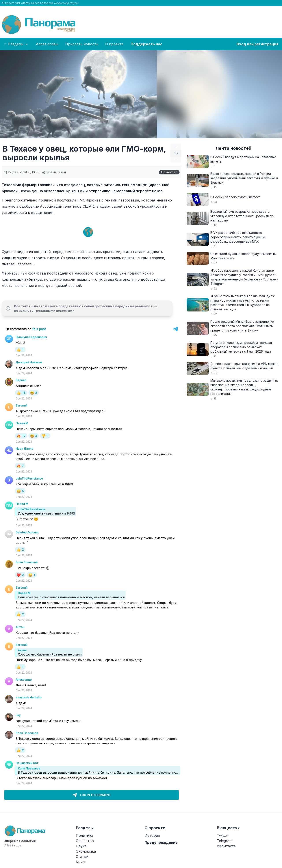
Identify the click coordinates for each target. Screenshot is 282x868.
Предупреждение (161, 842)
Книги (81, 862)
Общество (169, 172)
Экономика (86, 851)
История (152, 835)
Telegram (225, 841)
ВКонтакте (226, 846)
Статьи (82, 857)
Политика (84, 835)
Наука (81, 846)
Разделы (16, 44)
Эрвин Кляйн (54, 172)
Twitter (223, 835)
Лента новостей (233, 148)
